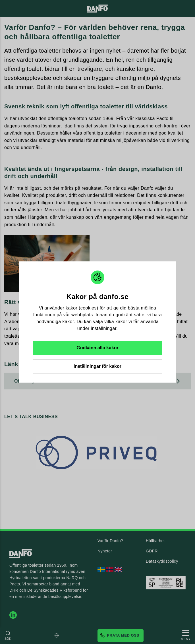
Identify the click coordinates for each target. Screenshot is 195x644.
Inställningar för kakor (97, 366)
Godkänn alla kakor (97, 348)
